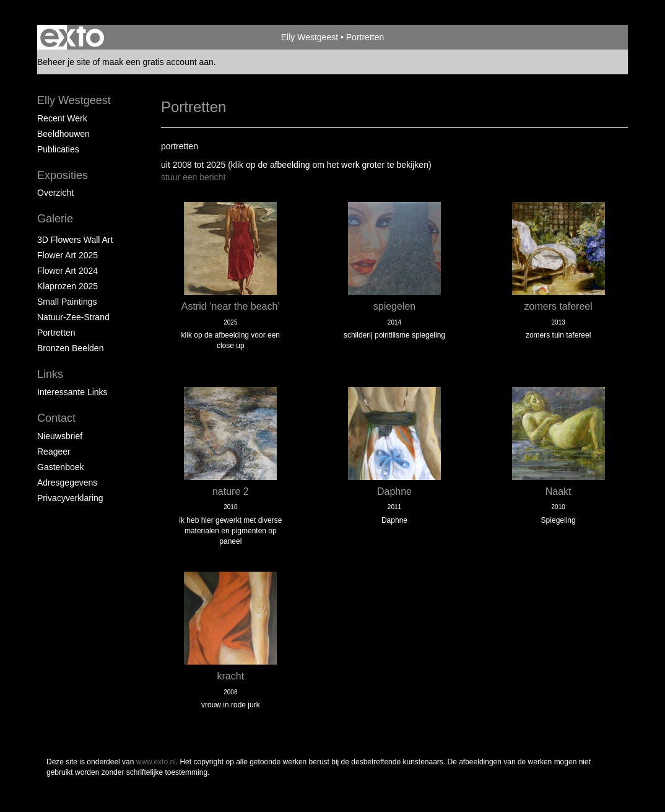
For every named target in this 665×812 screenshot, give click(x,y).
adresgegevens (67, 482)
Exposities (63, 175)
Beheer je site (64, 62)
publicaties (58, 149)
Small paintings (67, 302)
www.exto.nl (156, 762)
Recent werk (62, 118)
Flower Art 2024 (67, 271)
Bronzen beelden (70, 348)
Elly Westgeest (310, 37)
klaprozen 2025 (67, 286)
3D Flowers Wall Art (75, 240)
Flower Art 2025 (67, 255)
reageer (54, 452)
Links (50, 374)
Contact (56, 418)
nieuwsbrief (60, 436)
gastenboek (61, 467)
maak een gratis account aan (158, 62)
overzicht (55, 193)
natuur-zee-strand (73, 317)
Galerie (55, 219)
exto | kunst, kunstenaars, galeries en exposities (72, 37)
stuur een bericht (193, 177)
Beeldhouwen (63, 134)
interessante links (72, 392)
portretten (56, 333)
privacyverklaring (70, 498)
